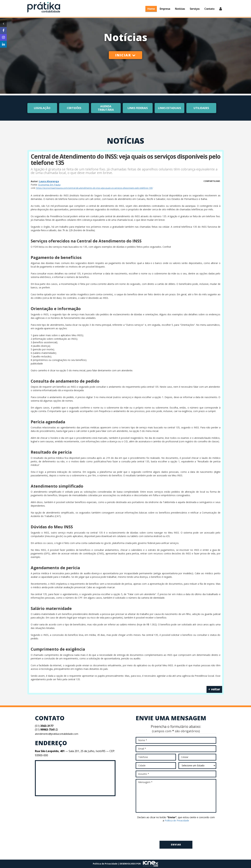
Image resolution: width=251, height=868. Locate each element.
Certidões (74, 108)
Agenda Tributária (106, 108)
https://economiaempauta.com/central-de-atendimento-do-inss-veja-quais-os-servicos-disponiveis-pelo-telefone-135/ (94, 188)
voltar (214, 689)
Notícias (180, 9)
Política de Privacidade (177, 820)
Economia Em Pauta (49, 185)
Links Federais (138, 108)
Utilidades (201, 108)
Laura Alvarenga (49, 181)
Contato (209, 9)
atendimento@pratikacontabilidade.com (57, 734)
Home (151, 9)
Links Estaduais (169, 108)
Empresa (165, 9)
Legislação (42, 108)
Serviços (195, 9)
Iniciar (125, 55)
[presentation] (176, 832)
